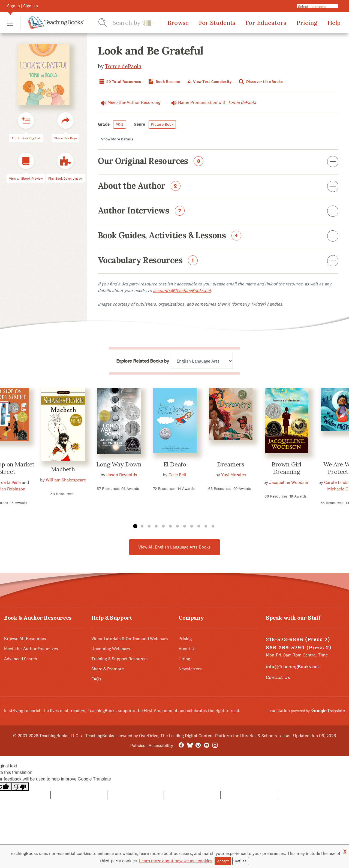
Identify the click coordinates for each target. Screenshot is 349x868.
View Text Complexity (209, 82)
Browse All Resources (25, 639)
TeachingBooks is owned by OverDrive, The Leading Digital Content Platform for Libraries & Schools (181, 736)
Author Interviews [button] (218, 212)
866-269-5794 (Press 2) (299, 648)
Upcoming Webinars (111, 649)
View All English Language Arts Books (174, 547)
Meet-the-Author (129, 103)
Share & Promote (108, 669)
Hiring (184, 659)
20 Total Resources (119, 82)
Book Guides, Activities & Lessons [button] (218, 236)
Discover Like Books (260, 82)
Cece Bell (177, 475)
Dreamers (231, 464)
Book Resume (164, 82)
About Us (188, 649)
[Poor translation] (20, 787)
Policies (138, 745)
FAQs (96, 679)
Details (116, 139)
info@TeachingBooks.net (293, 666)
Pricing (307, 23)
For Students (217, 23)
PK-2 (120, 124)
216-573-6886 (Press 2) (298, 639)
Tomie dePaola (123, 66)
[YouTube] (207, 745)
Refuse (241, 861)
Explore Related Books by (142, 361)
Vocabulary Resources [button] (218, 261)
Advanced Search (21, 659)
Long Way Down (119, 464)
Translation (306, 711)
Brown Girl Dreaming (286, 468)
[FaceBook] (181, 745)
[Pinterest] (198, 745)
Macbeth (63, 469)
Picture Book (162, 124)
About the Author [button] (218, 187)
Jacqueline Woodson (289, 482)
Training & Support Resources (120, 659)
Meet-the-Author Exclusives (31, 649)
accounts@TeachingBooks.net (182, 290)
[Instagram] (215, 745)
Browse (178, 23)
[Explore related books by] (202, 361)
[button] (10, 23)
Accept (223, 861)
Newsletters (190, 669)
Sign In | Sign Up (22, 6)
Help (334, 23)
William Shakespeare (66, 480)
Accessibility (161, 745)
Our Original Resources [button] (218, 162)
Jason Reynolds (122, 475)
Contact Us (278, 677)
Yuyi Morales (234, 475)
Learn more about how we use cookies (176, 861)
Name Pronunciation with (212, 103)
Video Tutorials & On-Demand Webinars (130, 639)
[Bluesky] (190, 745)
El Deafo (175, 464)
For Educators (266, 23)
